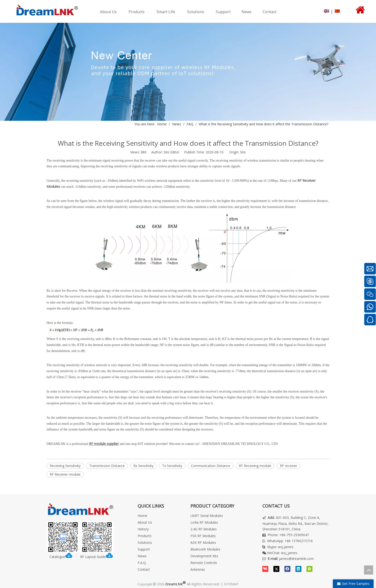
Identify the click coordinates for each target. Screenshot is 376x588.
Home (142, 516)
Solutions (145, 543)
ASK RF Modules (203, 543)
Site (243, 152)
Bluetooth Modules (205, 549)
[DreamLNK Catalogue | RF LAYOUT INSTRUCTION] (80, 537)
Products (145, 536)
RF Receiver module (65, 474)
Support (144, 549)
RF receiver (288, 466)
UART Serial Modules (207, 516)
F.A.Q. (142, 563)
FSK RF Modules (203, 536)
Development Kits (204, 556)
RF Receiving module (255, 466)
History (143, 529)
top (369, 570)
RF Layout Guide (97, 557)
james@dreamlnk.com (296, 559)
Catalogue (62, 557)
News (142, 556)
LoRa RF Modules (204, 522)
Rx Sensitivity (143, 466)
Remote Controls (204, 563)
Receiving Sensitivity (65, 466)
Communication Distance (211, 466)
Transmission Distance (107, 466)
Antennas (198, 569)
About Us (145, 522)
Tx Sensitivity (172, 466)
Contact (144, 569)
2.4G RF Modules (204, 529)
